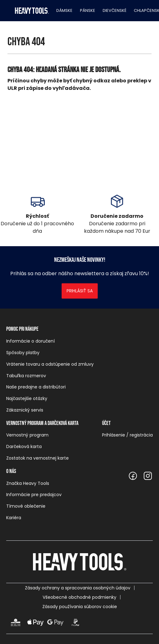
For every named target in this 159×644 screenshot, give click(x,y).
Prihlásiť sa (80, 291)
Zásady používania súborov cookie (80, 607)
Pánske (88, 10)
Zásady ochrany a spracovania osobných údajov (78, 588)
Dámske (64, 10)
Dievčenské (115, 10)
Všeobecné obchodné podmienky (79, 597)
